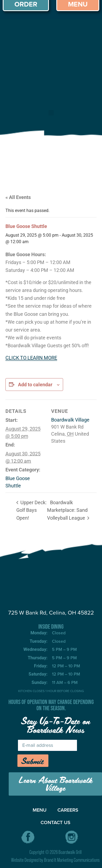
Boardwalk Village (70, 420)
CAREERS (68, 810)
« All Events (18, 197)
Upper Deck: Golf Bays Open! (31, 510)
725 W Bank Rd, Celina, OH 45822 (51, 613)
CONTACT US (55, 822)
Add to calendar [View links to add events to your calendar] (35, 385)
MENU (40, 810)
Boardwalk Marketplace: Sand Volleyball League (67, 510)
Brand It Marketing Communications (72, 860)
